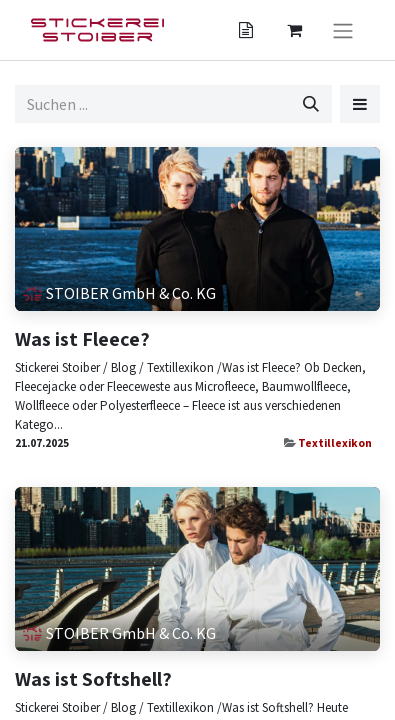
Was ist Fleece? (82, 339)
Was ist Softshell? (93, 679)
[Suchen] (311, 104)
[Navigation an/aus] (343, 30)
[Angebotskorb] (246, 30)
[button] (360, 104)
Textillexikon (335, 443)
